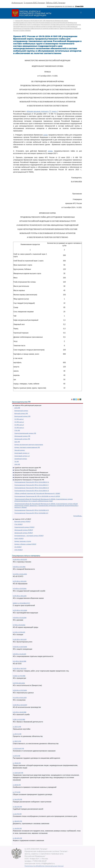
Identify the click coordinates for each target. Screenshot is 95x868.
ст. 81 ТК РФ (16, 756)
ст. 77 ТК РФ (17, 792)
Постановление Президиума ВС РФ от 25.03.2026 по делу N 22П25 (37, 496)
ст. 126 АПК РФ (17, 821)
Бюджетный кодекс (21, 411)
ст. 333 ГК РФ (17, 727)
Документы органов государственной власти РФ (31, 477)
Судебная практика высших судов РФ (28, 468)
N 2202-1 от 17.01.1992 (19, 676)
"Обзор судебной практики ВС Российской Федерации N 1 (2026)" (37, 493)
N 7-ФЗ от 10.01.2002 (19, 625)
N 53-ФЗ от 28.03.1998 (20, 712)
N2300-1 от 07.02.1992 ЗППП (21, 603)
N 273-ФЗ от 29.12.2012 (20, 581)
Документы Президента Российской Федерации (31, 472)
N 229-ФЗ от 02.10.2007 (20, 705)
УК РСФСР (18, 547)
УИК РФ (17, 464)
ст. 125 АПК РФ (17, 838)
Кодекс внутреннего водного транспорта (29, 445)
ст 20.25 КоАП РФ (18, 749)
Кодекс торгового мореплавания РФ (27, 447)
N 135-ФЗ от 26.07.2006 (20, 647)
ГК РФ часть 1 (19, 419)
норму (46, 135)
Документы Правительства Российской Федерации (32, 475)
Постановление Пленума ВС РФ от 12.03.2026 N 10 (32, 510)
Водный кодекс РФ (21, 413)
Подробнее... (78, 516)
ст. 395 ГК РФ (17, 741)
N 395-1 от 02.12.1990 (19, 719)
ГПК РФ (17, 430)
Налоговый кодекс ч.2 (22, 456)
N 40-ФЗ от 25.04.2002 (20, 574)
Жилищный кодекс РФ (22, 436)
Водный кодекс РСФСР (22, 521)
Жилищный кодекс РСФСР (24, 530)
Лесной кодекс (20, 450)
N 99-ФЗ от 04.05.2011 (19, 654)
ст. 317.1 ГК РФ (17, 734)
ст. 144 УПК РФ (17, 799)
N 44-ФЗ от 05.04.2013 (20, 698)
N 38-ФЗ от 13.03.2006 (20, 618)
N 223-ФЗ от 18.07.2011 (20, 669)
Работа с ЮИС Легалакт (56, 3)
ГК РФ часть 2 (19, 422)
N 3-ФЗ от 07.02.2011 (19, 632)
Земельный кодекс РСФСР (24, 533)
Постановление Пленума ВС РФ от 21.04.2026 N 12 (32, 488)
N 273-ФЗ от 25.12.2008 (20, 610)
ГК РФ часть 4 (19, 428)
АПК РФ (17, 408)
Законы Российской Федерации (26, 470)
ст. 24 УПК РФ (17, 814)
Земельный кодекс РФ (22, 439)
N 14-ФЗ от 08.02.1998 (19, 661)
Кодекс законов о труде (23, 541)
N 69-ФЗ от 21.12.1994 (19, 567)
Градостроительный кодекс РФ (25, 433)
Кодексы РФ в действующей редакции (28, 405)
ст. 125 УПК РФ (17, 807)
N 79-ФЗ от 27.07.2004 (20, 589)
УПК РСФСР (19, 550)
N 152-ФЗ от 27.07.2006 (20, 690)
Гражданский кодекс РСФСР (24, 527)
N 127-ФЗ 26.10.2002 (19, 683)
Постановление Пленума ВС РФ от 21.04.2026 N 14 (32, 482)
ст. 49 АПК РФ (17, 828)
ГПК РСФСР (18, 524)
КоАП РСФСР (19, 538)
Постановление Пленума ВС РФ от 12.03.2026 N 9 (31, 513)
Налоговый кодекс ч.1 (22, 453)
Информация (17, 3)
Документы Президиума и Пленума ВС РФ (29, 480)
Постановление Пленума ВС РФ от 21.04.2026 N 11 (31, 485)
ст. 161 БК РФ (17, 785)
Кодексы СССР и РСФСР (23, 519)
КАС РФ (17, 442)
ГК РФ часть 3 (19, 425)
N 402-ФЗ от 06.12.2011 (20, 639)
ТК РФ (17, 462)
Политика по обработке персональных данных (44, 866)
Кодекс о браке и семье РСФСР (25, 544)
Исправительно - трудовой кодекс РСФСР (29, 536)
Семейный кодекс (21, 459)
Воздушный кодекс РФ (22, 416)
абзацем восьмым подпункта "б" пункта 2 (42, 111)
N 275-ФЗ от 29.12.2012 (20, 596)
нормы (50, 151)
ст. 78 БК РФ (17, 763)
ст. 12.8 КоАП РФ (18, 773)
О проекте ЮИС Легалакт (34, 3)
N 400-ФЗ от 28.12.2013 (20, 560)
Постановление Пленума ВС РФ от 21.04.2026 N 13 (32, 491)
